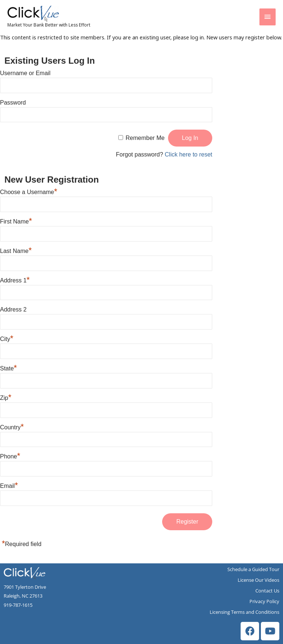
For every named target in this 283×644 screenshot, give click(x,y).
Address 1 (15, 280)
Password (13, 103)
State (8, 368)
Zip (6, 398)
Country (12, 427)
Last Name (16, 251)
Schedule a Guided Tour (253, 569)
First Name (16, 221)
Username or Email (25, 73)
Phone (10, 456)
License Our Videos (258, 580)
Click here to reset (188, 154)
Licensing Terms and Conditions (244, 612)
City (7, 339)
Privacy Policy (264, 601)
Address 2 (13, 309)
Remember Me (145, 138)
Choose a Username (29, 192)
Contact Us (267, 591)
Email (9, 486)
